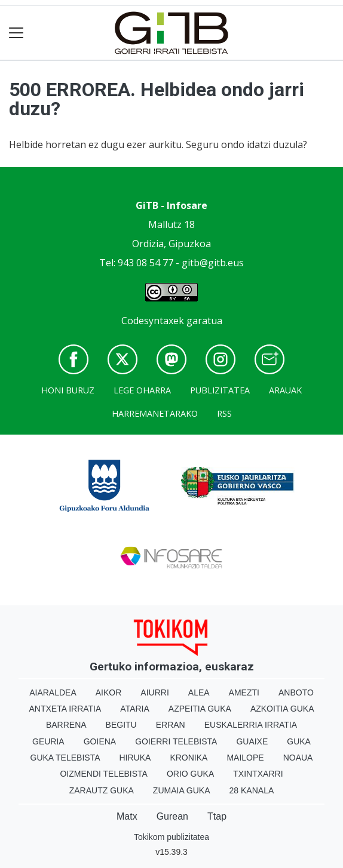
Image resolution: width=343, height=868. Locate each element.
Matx (127, 816)
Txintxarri (258, 774)
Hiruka (135, 758)
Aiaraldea (53, 692)
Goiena (100, 741)
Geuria (48, 741)
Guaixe (252, 741)
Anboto (296, 692)
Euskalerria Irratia (251, 725)
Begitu (121, 725)
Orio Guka (190, 774)
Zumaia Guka (182, 790)
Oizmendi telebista (104, 774)
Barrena (66, 725)
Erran (171, 725)
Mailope (245, 758)
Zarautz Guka (102, 790)
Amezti (244, 692)
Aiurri (154, 692)
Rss (224, 413)
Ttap (217, 816)
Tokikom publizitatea (171, 837)
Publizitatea (220, 390)
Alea (199, 692)
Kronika (189, 758)
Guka (299, 741)
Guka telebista (65, 758)
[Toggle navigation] (16, 33)
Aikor (109, 692)
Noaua (298, 758)
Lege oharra (142, 390)
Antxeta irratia (65, 709)
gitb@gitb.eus (213, 263)
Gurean (172, 816)
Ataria (135, 709)
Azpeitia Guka (200, 709)
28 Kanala (252, 790)
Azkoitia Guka (282, 709)
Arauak (285, 390)
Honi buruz (68, 390)
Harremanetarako (155, 413)
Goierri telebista (176, 741)
